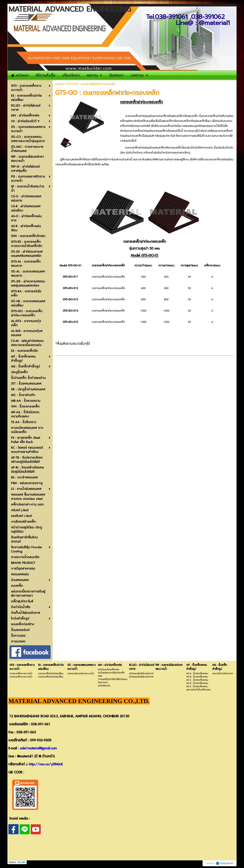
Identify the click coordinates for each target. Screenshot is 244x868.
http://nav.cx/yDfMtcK (46, 764)
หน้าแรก (60, 84)
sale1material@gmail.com (38, 748)
